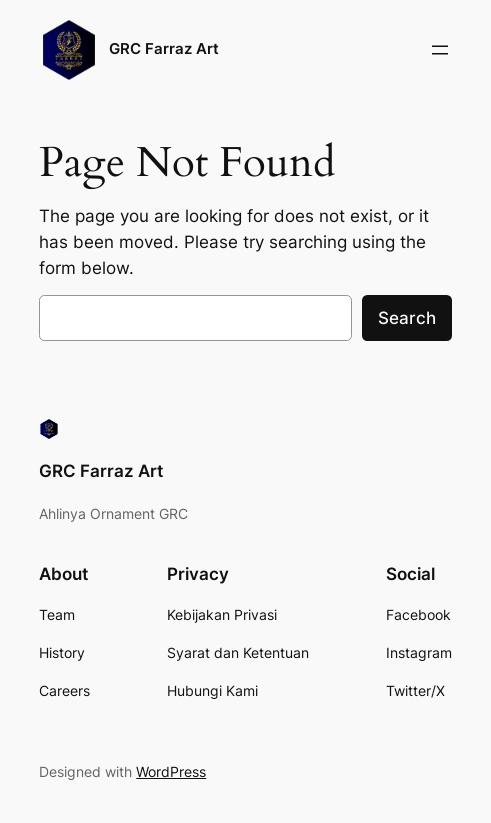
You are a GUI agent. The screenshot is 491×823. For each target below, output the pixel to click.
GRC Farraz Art (164, 49)
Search (407, 318)
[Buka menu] (440, 50)
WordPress (171, 771)
